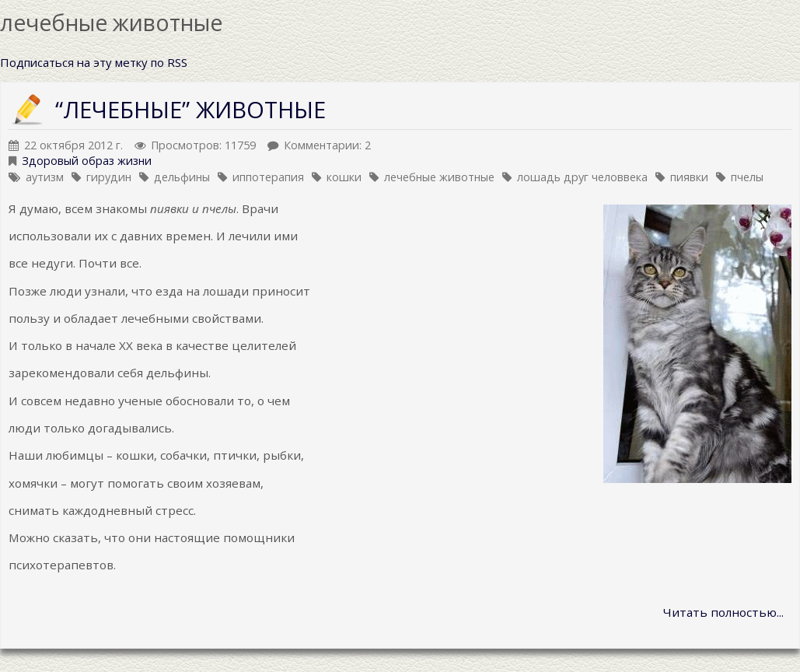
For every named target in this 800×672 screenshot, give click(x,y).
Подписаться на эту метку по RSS (94, 62)
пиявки (689, 177)
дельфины (182, 177)
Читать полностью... (723, 612)
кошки (344, 177)
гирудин (109, 177)
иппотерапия (268, 177)
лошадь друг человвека (582, 177)
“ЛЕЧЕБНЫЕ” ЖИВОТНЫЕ (190, 109)
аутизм (45, 177)
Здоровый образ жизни (87, 161)
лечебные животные (439, 177)
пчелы (747, 177)
